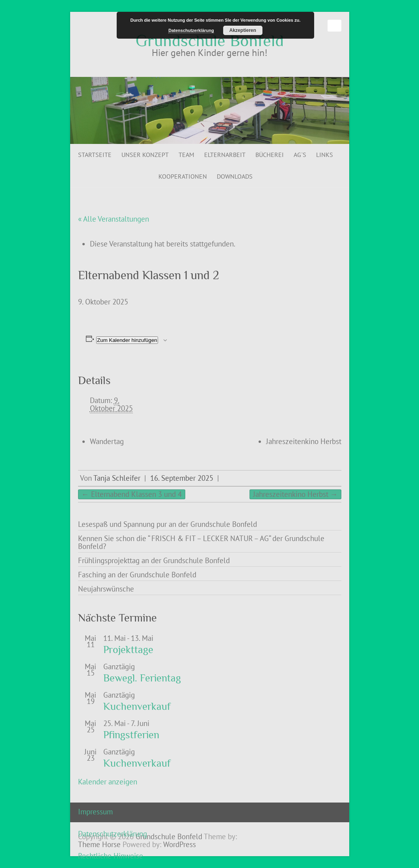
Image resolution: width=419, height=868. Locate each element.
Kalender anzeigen (108, 782)
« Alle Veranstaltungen (114, 219)
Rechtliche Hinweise (111, 856)
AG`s (300, 155)
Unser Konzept (145, 155)
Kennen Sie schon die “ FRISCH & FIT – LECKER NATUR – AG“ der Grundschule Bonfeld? (201, 542)
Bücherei (270, 155)
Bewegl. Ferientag (142, 678)
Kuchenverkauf (137, 707)
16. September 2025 (182, 478)
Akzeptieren (243, 30)
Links (325, 155)
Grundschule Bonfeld (210, 41)
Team (186, 155)
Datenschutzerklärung (113, 834)
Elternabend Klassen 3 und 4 (132, 494)
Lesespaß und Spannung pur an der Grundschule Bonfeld (168, 524)
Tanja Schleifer (117, 478)
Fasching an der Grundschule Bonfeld (137, 575)
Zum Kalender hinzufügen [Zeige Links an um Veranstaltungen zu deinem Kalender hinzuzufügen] (127, 340)
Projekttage (128, 650)
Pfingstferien (131, 735)
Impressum (95, 812)
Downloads (235, 176)
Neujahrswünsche (106, 589)
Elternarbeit (225, 155)
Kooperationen (183, 176)
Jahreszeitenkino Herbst (304, 441)
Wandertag (107, 441)
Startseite (95, 155)
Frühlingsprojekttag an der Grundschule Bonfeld (154, 560)
